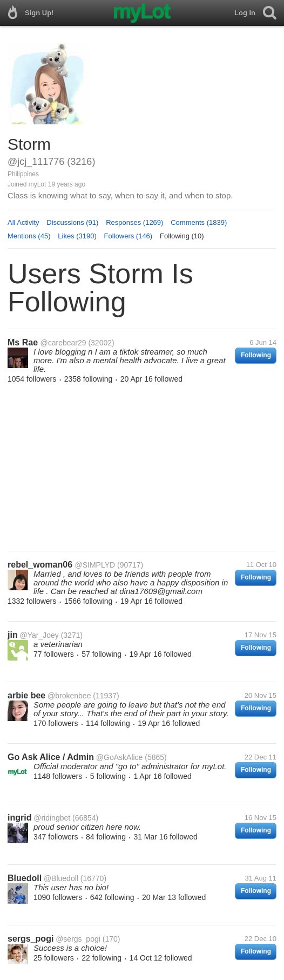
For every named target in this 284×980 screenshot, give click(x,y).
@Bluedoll (61, 878)
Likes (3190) (77, 236)
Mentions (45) (29, 236)
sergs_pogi (31, 939)
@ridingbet (52, 818)
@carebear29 (63, 343)
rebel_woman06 (41, 565)
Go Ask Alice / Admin (51, 757)
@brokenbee (69, 696)
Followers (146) (129, 236)
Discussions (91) (72, 222)
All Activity (23, 222)
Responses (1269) (134, 222)
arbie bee (26, 695)
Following (256, 355)
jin (13, 635)
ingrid (19, 818)
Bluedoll (25, 878)
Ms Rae (24, 342)
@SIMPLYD (95, 565)
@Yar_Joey (39, 635)
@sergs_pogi (78, 939)
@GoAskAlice (120, 757)
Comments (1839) (199, 222)
